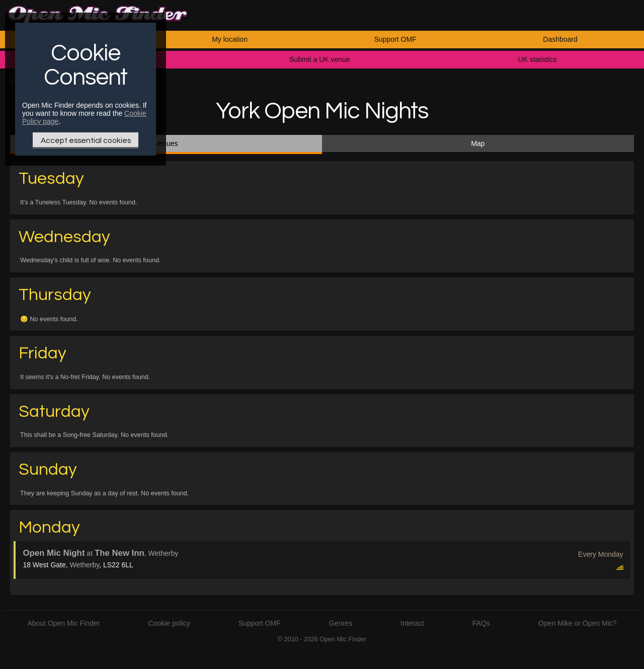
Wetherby (85, 565)
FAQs (481, 623)
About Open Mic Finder (63, 623)
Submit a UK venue (320, 59)
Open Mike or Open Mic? (578, 623)
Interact (412, 623)
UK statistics (538, 59)
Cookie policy (169, 623)
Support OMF (395, 39)
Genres (341, 623)
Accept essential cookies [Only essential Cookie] (86, 140)
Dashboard (560, 39)
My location (230, 39)
